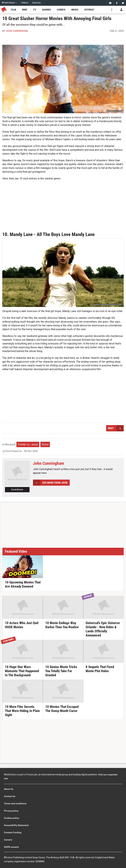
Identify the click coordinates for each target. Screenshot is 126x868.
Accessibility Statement (16, 825)
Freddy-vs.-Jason (28, 444)
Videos (25, 3)
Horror (45, 444)
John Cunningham (17, 31)
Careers (8, 840)
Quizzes (36, 3)
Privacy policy (11, 811)
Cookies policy (11, 818)
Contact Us (10, 796)
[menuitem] (110, 3)
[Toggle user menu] (121, 10)
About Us (9, 789)
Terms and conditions (15, 803)
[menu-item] (13, 10)
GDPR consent (11, 847)
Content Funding (13, 832)
